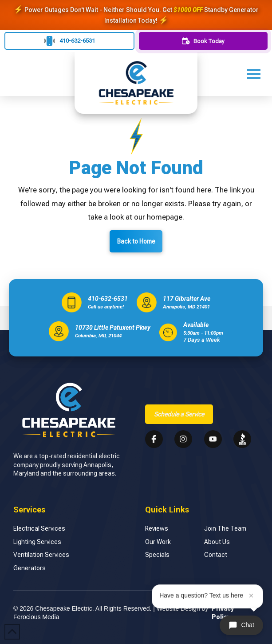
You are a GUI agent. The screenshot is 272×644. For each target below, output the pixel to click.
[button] (254, 74)
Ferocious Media (36, 617)
